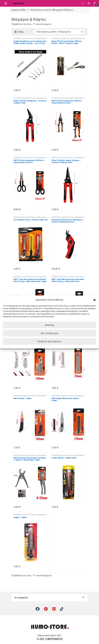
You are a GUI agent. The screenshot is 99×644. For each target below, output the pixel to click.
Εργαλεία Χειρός (29, 38)
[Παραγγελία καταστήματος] (59, 32)
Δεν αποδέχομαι (50, 333)
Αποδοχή (50, 325)
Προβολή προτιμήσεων (50, 341)
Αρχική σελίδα (19, 10)
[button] (95, 300)
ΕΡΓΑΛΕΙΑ (18, 38)
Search (83, 3)
